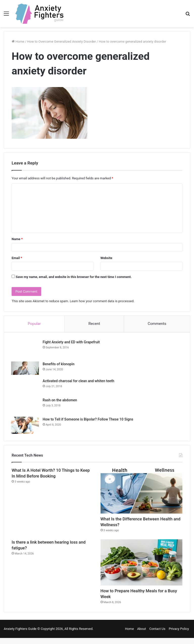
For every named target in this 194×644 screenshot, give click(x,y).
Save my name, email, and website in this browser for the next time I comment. (74, 277)
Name (17, 239)
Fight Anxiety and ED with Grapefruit (72, 343)
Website (106, 258)
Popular (34, 324)
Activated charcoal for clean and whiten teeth (79, 381)
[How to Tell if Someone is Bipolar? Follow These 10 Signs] (26, 426)
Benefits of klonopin (59, 365)
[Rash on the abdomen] (26, 406)
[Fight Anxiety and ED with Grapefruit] (26, 349)
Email (17, 258)
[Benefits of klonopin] (26, 369)
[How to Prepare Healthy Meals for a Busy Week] (141, 566)
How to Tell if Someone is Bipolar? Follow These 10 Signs (89, 420)
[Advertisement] (97, 65)
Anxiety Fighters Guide (20, 635)
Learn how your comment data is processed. (102, 301)
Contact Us (157, 635)
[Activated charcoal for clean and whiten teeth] (26, 387)
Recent (94, 324)
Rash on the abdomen (60, 401)
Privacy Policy (179, 635)
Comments (157, 324)
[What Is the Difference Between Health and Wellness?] (141, 492)
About (142, 635)
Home (129, 635)
